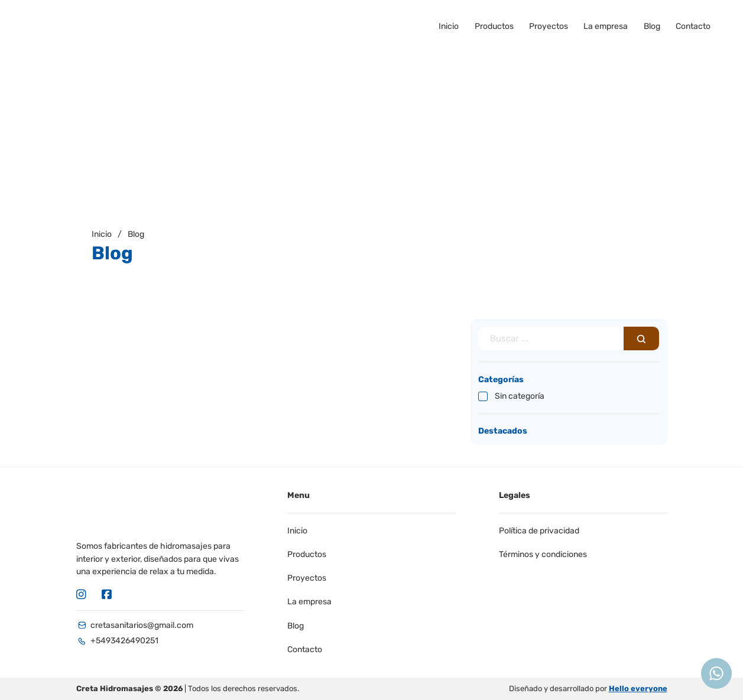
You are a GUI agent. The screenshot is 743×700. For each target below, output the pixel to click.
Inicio (449, 26)
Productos (494, 26)
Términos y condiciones (543, 554)
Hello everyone (638, 688)
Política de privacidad (539, 531)
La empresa (606, 26)
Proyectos (549, 26)
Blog (652, 26)
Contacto (693, 26)
